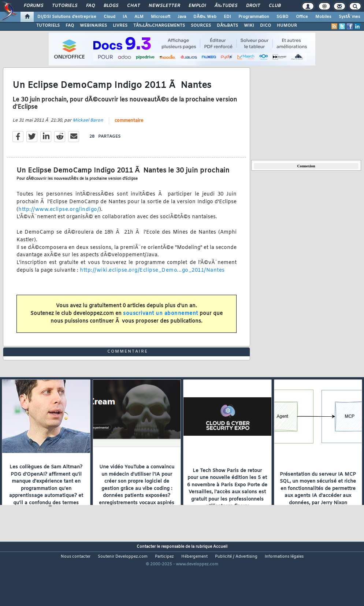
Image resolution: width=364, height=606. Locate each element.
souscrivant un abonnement (161, 323)
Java (182, 17)
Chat (133, 6)
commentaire (129, 130)
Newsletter (164, 6)
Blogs (111, 6)
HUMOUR (287, 26)
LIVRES (120, 26)
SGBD (283, 17)
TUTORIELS (48, 26)
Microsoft (161, 17)
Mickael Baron (88, 130)
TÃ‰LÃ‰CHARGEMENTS (159, 26)
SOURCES (201, 26)
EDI (227, 17)
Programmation (254, 17)
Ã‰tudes (226, 6)
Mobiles (323, 17)
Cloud (109, 17)
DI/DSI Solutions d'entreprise (67, 17)
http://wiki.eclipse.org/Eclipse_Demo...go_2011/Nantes (152, 280)
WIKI (249, 26)
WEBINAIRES (93, 26)
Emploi (197, 6)
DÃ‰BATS (227, 26)
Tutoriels (65, 6)
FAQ (90, 6)
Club (275, 6)
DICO (265, 26)
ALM (139, 17)
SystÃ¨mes (350, 17)
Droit (253, 6)
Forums (34, 6)
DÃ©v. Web (205, 17)
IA (125, 17)
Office (302, 17)
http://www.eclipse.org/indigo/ (59, 219)
